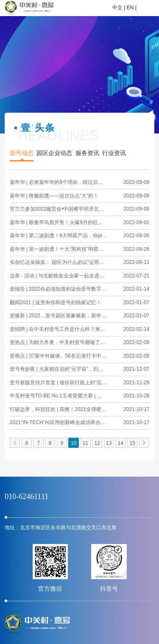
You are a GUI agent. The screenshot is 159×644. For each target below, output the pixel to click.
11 (85, 443)
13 (109, 443)
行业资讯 (114, 153)
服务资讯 (87, 153)
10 (74, 443)
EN (130, 8)
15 (132, 443)
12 (97, 443)
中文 (117, 8)
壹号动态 (22, 153)
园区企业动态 (54, 153)
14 (121, 443)
